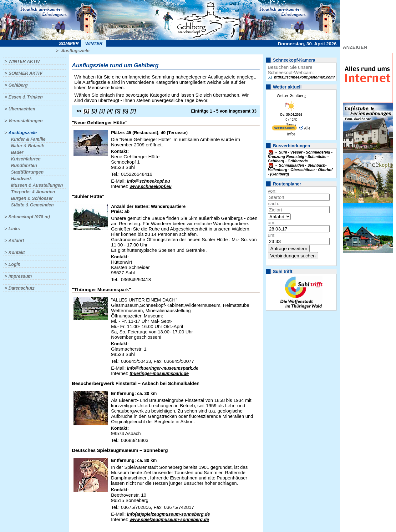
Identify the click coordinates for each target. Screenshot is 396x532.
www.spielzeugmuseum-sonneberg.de (169, 519)
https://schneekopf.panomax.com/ (304, 77)
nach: (274, 203)
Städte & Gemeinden (32, 205)
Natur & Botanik (28, 146)
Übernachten (22, 109)
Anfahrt (16, 241)
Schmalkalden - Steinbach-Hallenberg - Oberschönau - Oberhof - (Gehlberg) (300, 170)
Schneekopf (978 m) (29, 217)
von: (272, 191)
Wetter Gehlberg (291, 96)
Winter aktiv (24, 61)
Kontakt (17, 252)
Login (14, 264)
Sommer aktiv (25, 73)
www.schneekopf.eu (150, 186)
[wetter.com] (284, 129)
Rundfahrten (24, 165)
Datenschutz (21, 288)
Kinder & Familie (28, 139)
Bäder (17, 152)
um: (272, 235)
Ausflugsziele (75, 51)
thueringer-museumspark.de (159, 373)
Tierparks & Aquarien (33, 192)
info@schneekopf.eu (148, 181)
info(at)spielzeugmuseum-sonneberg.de (168, 514)
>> (79, 111)
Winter (94, 43)
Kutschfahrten (26, 159)
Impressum (20, 276)
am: (272, 223)
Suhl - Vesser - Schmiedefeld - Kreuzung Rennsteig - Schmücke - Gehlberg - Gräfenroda (300, 157)
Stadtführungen (27, 172)
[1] (86, 111)
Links (14, 229)
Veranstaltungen (25, 121)
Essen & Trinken (25, 97)
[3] (102, 111)
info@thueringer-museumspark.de (163, 368)
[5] (118, 111)
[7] (133, 111)
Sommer (69, 43)
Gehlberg (18, 85)
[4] (110, 111)
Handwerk (21, 179)
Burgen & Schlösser (32, 198)
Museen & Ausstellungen (37, 185)
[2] (94, 111)
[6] (126, 111)
